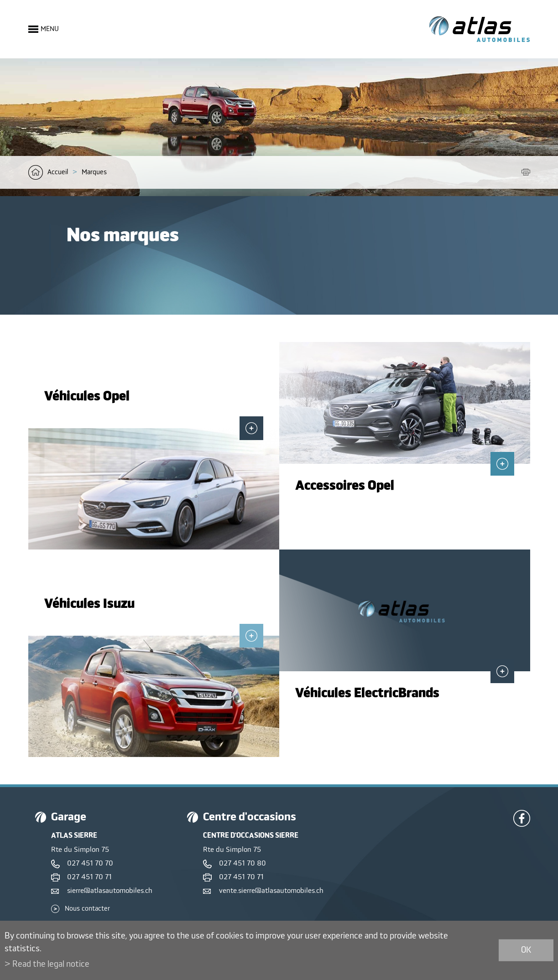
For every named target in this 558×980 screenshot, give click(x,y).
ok (526, 950)
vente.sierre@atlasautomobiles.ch (271, 891)
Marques (94, 172)
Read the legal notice (51, 964)
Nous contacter (87, 909)
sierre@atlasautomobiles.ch (110, 891)
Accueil (58, 172)
